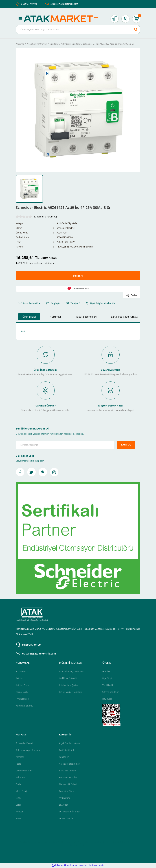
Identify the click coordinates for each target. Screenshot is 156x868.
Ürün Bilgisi (29, 317)
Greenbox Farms (24, 771)
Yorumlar (56, 317)
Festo (19, 764)
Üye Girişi (107, 678)
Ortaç (19, 798)
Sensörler (64, 757)
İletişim (19, 678)
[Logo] (64, 19)
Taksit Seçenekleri (86, 317)
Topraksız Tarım (67, 791)
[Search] (78, 30)
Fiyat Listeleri (22, 699)
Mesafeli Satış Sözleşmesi (72, 672)
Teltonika (20, 777)
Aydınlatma (65, 798)
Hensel (19, 812)
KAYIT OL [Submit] (126, 445)
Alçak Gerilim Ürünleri (70, 743)
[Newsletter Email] (65, 445)
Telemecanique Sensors (28, 750)
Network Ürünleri (68, 784)
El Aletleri (64, 805)
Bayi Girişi (107, 699)
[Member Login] (125, 19)
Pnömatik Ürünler (68, 777)
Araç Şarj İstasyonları (70, 764)
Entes (19, 818)
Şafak (19, 805)
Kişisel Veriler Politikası (71, 692)
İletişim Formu (23, 685)
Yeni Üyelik (108, 685)
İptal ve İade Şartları (69, 685)
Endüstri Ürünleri (68, 750)
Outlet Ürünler (66, 818)
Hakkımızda (22, 672)
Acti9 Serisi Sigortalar (67, 223)
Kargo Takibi (22, 692)
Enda (18, 784)
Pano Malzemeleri (68, 771)
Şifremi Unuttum (111, 692)
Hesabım (107, 672)
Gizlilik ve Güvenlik (68, 678)
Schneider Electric (66, 228)
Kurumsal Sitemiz (25, 706)
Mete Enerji (22, 791)
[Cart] (136, 19)
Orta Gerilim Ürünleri (70, 812)
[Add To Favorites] (78, 289)
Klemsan (20, 757)
